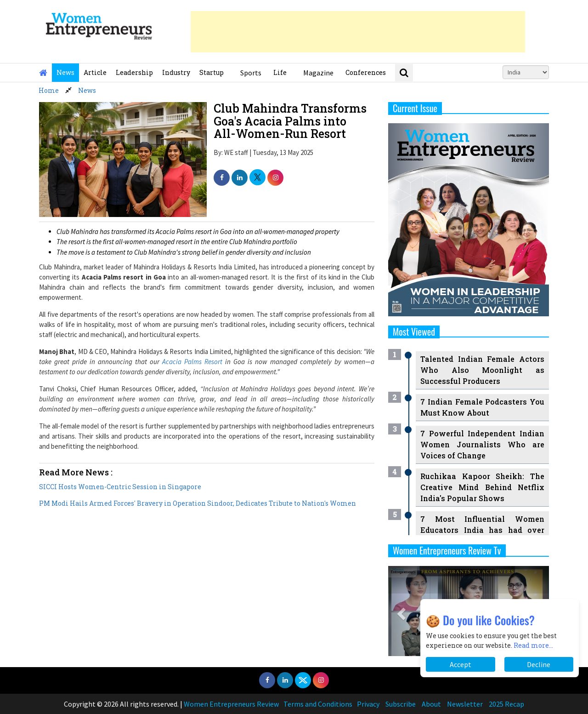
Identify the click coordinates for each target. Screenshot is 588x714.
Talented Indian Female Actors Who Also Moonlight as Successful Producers (482, 370)
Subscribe (401, 704)
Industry (176, 72)
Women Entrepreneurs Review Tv (447, 550)
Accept (461, 664)
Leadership (134, 72)
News (65, 72)
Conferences (366, 72)
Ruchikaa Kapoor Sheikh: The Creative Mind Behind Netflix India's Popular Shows (482, 487)
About (431, 704)
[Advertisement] (358, 32)
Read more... (533, 645)
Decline (539, 664)
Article (95, 72)
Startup (212, 72)
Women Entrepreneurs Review (231, 704)
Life (280, 72)
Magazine (318, 73)
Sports (251, 73)
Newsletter (465, 704)
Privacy (368, 704)
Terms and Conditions (318, 704)
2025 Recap (506, 704)
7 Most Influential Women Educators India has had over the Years (482, 530)
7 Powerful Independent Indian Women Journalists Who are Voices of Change (482, 444)
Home (49, 90)
